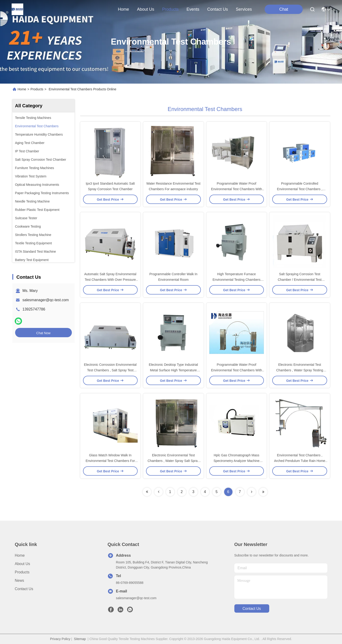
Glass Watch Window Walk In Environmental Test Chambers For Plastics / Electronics (110, 461)
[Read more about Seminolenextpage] (147, 492)
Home (123, 9)
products (170, 9)
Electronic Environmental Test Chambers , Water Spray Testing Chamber (300, 370)
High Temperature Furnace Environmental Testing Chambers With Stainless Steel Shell (236, 280)
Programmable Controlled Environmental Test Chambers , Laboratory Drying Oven (300, 189)
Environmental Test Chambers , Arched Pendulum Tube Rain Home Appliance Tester (300, 461)
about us (146, 9)
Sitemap (80, 639)
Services (244, 9)
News (20, 580)
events (193, 9)
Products (37, 89)
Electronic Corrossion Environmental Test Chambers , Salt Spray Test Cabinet (110, 370)
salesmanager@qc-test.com (46, 300)
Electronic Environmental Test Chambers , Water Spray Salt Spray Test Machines (173, 461)
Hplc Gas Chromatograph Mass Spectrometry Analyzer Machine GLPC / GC (236, 461)
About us (23, 564)
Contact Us (24, 589)
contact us (217, 9)
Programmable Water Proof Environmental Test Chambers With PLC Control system (237, 189)
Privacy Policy (60, 639)
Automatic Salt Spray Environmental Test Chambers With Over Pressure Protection (110, 280)
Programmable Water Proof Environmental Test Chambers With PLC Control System (237, 370)
